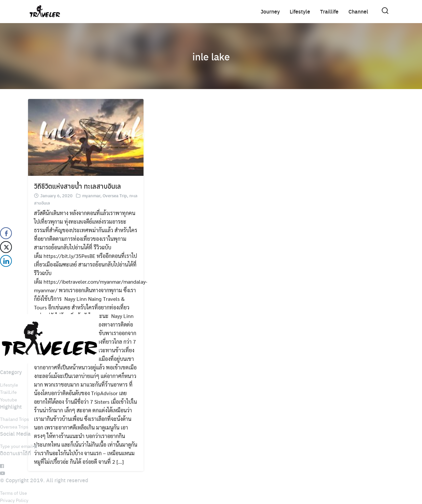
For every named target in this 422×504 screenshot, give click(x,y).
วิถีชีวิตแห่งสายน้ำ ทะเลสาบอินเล (78, 186)
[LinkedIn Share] (6, 261)
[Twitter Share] (6, 247)
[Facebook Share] (6, 233)
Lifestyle (300, 11)
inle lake (211, 56)
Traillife (329, 11)
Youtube (9, 399)
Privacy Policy (14, 500)
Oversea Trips (14, 426)
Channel (358, 11)
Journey (270, 11)
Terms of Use (14, 493)
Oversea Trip (115, 195)
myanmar (91, 195)
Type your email (19, 446)
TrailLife (8, 392)
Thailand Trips (15, 419)
